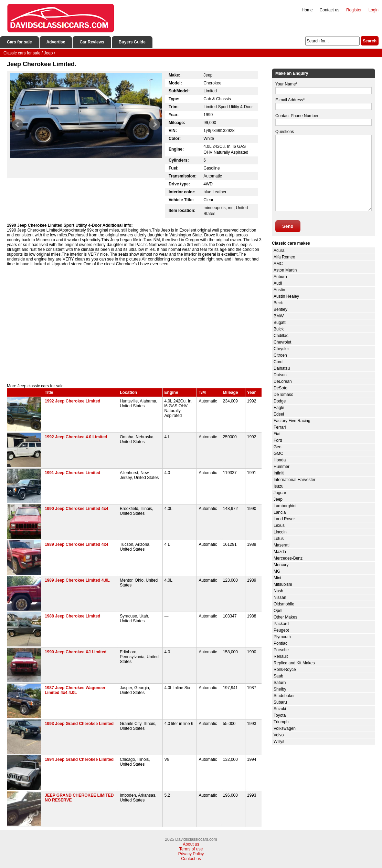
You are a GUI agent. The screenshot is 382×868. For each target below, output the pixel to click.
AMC (278, 264)
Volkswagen (285, 728)
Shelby (280, 689)
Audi (278, 283)
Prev (18, 125)
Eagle (279, 408)
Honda (280, 460)
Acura (279, 251)
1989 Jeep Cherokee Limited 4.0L (77, 580)
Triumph (281, 722)
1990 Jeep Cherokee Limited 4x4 (77, 509)
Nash (278, 591)
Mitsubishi (283, 584)
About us (191, 844)
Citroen (280, 355)
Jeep (278, 499)
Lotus (279, 539)
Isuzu (279, 486)
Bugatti (280, 323)
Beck (278, 303)
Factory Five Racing (292, 421)
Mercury (281, 565)
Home (307, 10)
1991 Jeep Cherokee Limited (72, 473)
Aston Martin (285, 270)
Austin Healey (286, 296)
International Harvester (294, 480)
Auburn (280, 277)
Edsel (279, 414)
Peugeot (281, 630)
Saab (278, 676)
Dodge (280, 401)
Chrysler (281, 349)
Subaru (280, 702)
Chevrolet (282, 342)
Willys (279, 742)
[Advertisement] (134, 325)
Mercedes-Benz (288, 558)
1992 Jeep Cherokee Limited (72, 401)
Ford (278, 440)
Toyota (280, 715)
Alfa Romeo (284, 257)
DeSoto (280, 388)
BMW (279, 316)
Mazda (280, 552)
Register (354, 10)
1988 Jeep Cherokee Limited (72, 616)
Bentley (280, 309)
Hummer (282, 467)
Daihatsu (282, 368)
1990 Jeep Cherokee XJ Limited (76, 652)
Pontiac (280, 643)
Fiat (277, 434)
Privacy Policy (191, 854)
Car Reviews (92, 42)
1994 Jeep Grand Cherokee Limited (79, 759)
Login (374, 10)
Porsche (281, 650)
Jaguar (280, 493)
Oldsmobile (284, 604)
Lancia (280, 512)
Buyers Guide (132, 42)
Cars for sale (19, 42)
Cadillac (281, 336)
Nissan (280, 598)
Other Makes (285, 617)
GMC (278, 453)
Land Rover (284, 519)
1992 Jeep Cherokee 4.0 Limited (76, 437)
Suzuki (280, 709)
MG (277, 571)
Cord (278, 362)
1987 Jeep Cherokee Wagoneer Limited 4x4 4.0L (75, 690)
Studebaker (284, 696)
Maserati (282, 545)
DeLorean (283, 381)
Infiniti (279, 473)
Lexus (279, 525)
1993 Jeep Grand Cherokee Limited (79, 724)
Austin (279, 290)
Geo (278, 447)
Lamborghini (285, 506)
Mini (277, 578)
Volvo (279, 735)
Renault (281, 656)
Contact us (330, 10)
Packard (281, 624)
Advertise (56, 42)
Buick (279, 329)
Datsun (280, 375)
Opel (278, 611)
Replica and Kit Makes (294, 663)
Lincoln (280, 532)
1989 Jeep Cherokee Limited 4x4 (77, 544)
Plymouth (282, 637)
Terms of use (191, 849)
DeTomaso (283, 395)
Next (155, 125)
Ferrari (280, 427)
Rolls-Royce (285, 670)
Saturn (280, 683)
